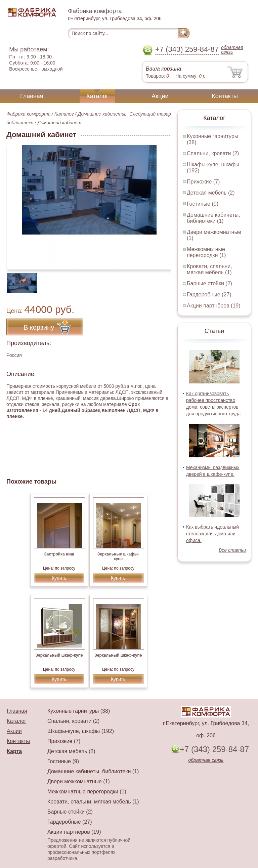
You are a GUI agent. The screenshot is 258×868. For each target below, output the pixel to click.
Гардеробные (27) (209, 295)
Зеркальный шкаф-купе (59, 655)
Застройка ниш (59, 554)
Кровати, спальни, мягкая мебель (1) (209, 269)
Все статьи (232, 550)
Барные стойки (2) (209, 283)
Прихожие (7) (203, 182)
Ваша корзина (163, 69)
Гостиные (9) (203, 204)
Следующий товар (150, 114)
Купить (59, 578)
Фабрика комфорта (28, 114)
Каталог (97, 96)
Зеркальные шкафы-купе (118, 556)
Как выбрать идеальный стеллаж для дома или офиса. (212, 534)
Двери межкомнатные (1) (79, 781)
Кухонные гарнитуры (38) (79, 711)
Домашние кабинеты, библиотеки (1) (213, 218)
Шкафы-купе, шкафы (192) (81, 731)
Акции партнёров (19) (214, 306)
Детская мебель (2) (211, 193)
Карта (14, 751)
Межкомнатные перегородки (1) (206, 252)
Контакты (225, 96)
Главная (32, 96)
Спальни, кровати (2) (213, 153)
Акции (160, 96)
